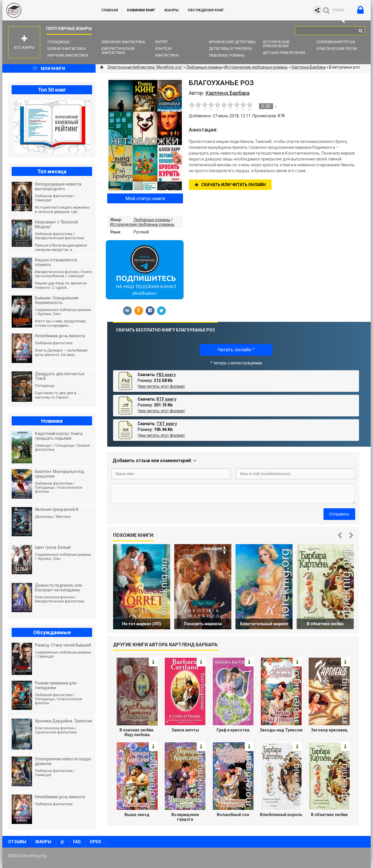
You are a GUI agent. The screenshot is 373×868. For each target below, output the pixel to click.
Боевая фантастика (66, 49)
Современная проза (336, 42)
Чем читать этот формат (161, 386)
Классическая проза (337, 49)
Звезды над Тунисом (281, 730)
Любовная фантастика (123, 42)
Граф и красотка (233, 730)
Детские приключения (284, 53)
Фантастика (167, 55)
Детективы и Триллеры (230, 49)
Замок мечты (185, 730)
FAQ (77, 842)
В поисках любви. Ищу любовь (137, 732)
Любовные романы (227, 55)
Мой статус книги (145, 198)
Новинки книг (141, 10)
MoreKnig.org (46, 10)
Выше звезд (137, 815)
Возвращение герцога (185, 817)
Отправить (339, 514)
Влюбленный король (281, 815)
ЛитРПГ (161, 42)
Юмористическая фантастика (118, 51)
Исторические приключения (276, 44)
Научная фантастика (68, 55)
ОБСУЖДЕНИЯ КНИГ (206, 10)
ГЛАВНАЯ (110, 10)
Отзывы (17, 842)
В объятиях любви (329, 815)
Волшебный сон (233, 815)
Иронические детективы (232, 42)
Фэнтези (163, 49)
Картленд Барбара (308, 67)
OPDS (95, 842)
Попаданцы (59, 42)
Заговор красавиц (329, 730)
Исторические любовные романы (142, 224)
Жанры (171, 10)
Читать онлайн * (236, 350)
